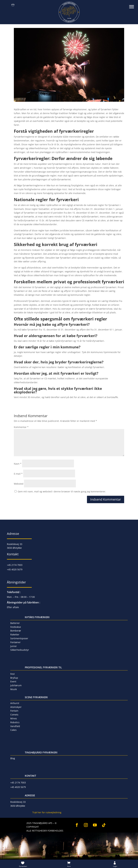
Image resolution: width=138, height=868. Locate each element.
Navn (18, 464)
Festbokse (16, 627)
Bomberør (16, 631)
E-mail (18, 474)
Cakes (13, 730)
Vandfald (15, 726)
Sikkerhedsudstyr (20, 650)
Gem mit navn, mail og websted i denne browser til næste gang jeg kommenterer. (62, 491)
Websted (19, 484)
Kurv (69, 866)
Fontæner (15, 642)
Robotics (15, 722)
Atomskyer (16, 707)
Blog (13, 758)
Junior (14, 646)
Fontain (14, 711)
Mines (14, 718)
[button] (133, 5)
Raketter (15, 634)
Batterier (15, 623)
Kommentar (21, 427)
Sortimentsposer (19, 638)
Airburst (15, 703)
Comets (14, 715)
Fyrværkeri (23, 866)
